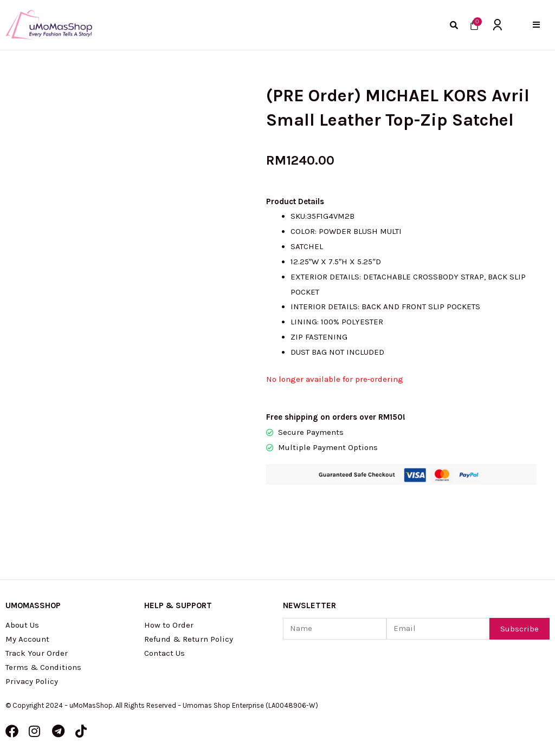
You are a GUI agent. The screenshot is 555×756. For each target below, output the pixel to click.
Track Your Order (37, 653)
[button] (536, 25)
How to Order (169, 625)
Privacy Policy (32, 681)
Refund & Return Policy (189, 639)
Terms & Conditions (43, 667)
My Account (27, 639)
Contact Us (164, 653)
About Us (22, 625)
